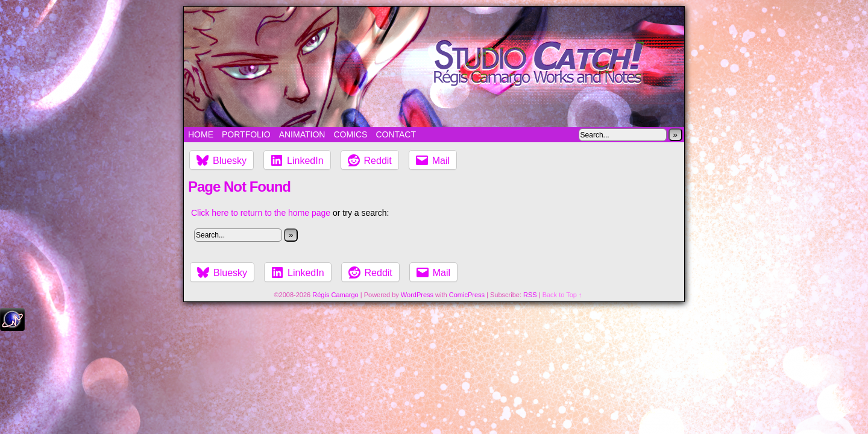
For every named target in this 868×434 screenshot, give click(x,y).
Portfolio (246, 134)
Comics (350, 134)
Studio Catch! (434, 67)
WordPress (417, 295)
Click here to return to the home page (261, 213)
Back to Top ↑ (562, 295)
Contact (396, 134)
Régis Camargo (335, 295)
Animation (302, 134)
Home (201, 134)
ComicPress (467, 295)
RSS (530, 295)
